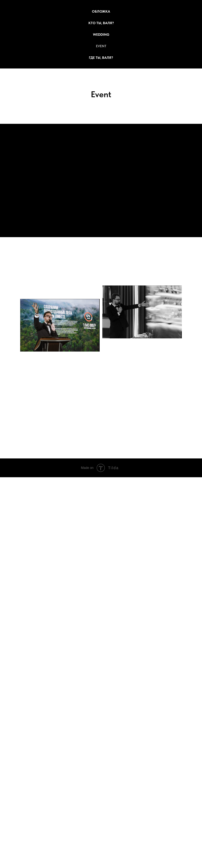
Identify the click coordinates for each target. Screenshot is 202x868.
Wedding (101, 35)
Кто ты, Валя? (101, 23)
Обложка (101, 11)
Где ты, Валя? (101, 58)
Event (101, 46)
